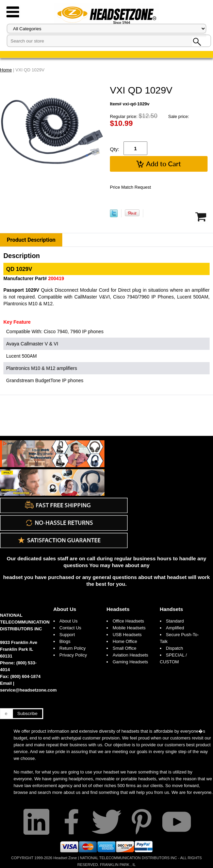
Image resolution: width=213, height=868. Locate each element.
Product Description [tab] (31, 240)
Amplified (175, 628)
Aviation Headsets (130, 655)
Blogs (65, 641)
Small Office (125, 648)
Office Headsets (128, 621)
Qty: (115, 149)
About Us (65, 609)
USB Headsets (127, 635)
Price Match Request (130, 187)
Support (67, 635)
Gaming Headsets (130, 662)
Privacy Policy (73, 655)
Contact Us (70, 628)
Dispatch (175, 648)
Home (6, 70)
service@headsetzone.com (28, 690)
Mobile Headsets (129, 628)
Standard (175, 621)
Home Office (125, 641)
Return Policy (73, 648)
